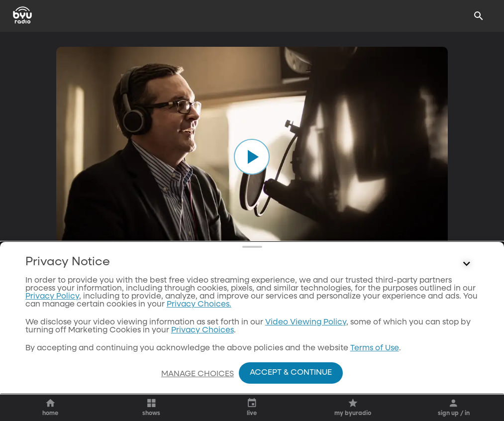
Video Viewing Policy (306, 342)
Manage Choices (198, 374)
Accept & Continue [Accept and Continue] (291, 373)
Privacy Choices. (199, 324)
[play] (252, 157)
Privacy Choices (202, 350)
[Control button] (466, 284)
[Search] (479, 16)
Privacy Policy (52, 316)
